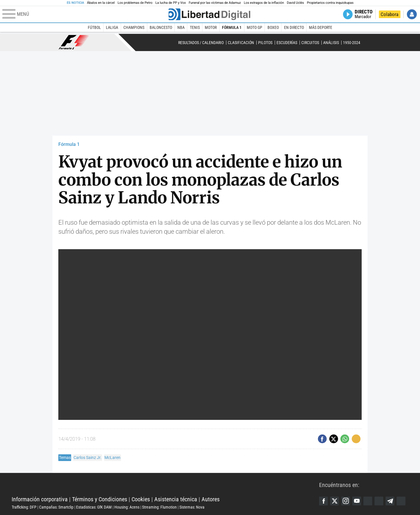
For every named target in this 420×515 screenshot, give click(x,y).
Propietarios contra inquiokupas (330, 3)
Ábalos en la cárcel (101, 3)
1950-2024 (352, 43)
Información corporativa (40, 499)
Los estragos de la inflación (264, 3)
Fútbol (94, 27)
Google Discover (368, 501)
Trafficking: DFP (24, 507)
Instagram (346, 501)
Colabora (390, 14)
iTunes (401, 501)
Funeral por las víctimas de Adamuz (215, 3)
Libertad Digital (165, 485)
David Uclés (296, 3)
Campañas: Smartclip (56, 507)
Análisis (331, 43)
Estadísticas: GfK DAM (94, 507)
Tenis (195, 27)
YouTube (357, 501)
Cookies (141, 499)
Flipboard (379, 501)
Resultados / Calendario (201, 43)
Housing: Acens (127, 507)
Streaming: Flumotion (159, 507)
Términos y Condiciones (100, 499)
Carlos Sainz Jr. (87, 458)
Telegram (390, 501)
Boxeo (273, 27)
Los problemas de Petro (135, 3)
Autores (211, 499)
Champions (134, 27)
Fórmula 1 (232, 27)
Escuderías (287, 43)
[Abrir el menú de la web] (85, 14)
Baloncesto (161, 27)
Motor (211, 27)
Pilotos (265, 43)
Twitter (335, 501)
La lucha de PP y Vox (171, 3)
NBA (181, 27)
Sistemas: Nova (192, 507)
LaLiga (112, 27)
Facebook (323, 501)
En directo (294, 27)
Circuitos (310, 43)
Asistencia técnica (176, 499)
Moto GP (254, 27)
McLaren (112, 458)
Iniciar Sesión (412, 14)
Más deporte (321, 27)
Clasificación (241, 43)
